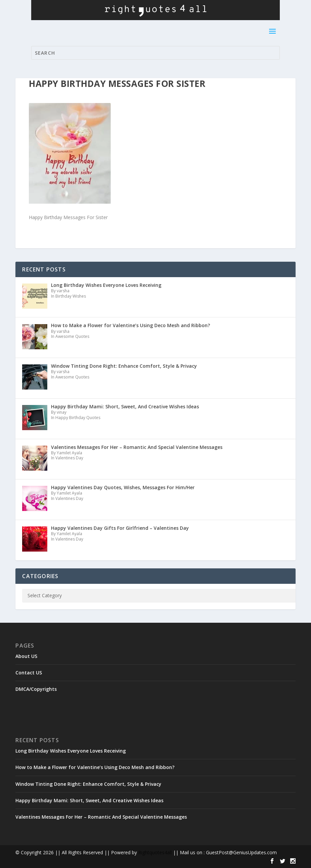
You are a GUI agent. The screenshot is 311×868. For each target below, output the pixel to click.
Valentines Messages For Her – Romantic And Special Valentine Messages (101, 817)
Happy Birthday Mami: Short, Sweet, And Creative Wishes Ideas (89, 800)
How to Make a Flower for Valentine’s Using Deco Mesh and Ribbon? (95, 767)
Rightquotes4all (155, 852)
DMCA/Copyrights (36, 689)
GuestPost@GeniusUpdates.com (241, 852)
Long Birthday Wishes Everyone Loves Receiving (71, 751)
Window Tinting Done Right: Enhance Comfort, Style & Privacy (88, 784)
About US (26, 656)
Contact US (29, 673)
